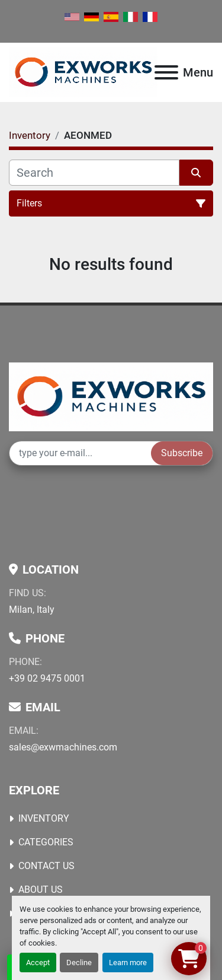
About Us (41, 890)
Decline (79, 962)
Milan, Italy (32, 610)
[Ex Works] (111, 396)
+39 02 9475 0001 (47, 678)
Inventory (44, 818)
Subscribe (182, 453)
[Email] (80, 453)
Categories (46, 842)
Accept (38, 962)
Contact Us (46, 866)
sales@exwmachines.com (63, 747)
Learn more (128, 962)
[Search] (94, 173)
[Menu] (166, 72)
